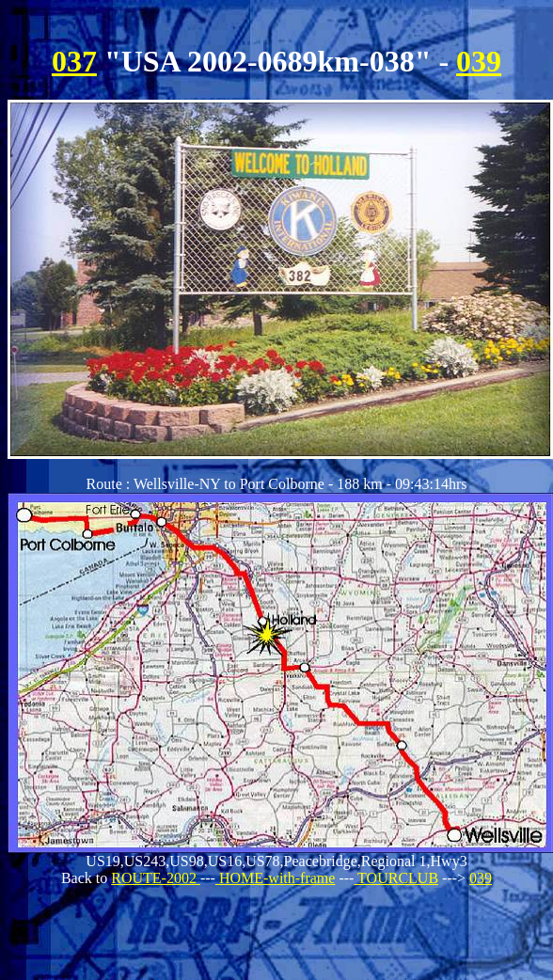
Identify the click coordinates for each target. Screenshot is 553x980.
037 (74, 61)
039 (479, 61)
